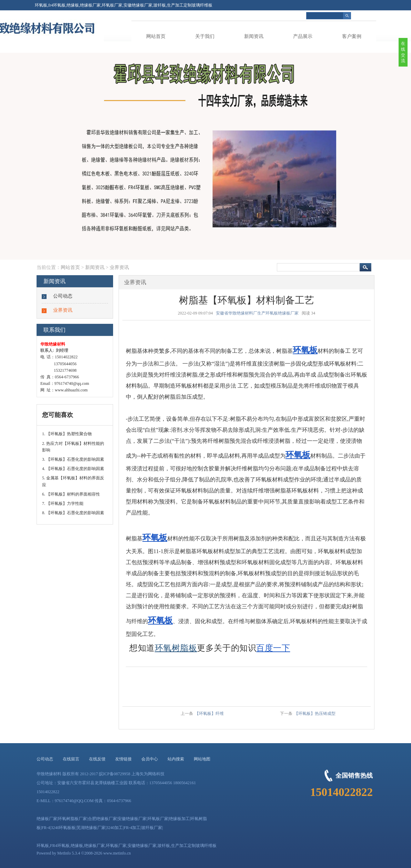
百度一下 (273, 648)
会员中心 (150, 759)
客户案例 (352, 36)
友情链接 (123, 759)
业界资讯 (119, 267)
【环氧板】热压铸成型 (315, 714)
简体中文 (368, 16)
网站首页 (156, 36)
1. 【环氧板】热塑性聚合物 (67, 434)
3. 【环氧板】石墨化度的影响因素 (73, 459)
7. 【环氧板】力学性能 (63, 503)
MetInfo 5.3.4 (69, 853)
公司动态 (63, 296)
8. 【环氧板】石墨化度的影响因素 (73, 513)
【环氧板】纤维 (209, 714)
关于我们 (205, 36)
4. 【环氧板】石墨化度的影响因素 (73, 469)
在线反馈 (97, 759)
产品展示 (303, 36)
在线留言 (71, 759)
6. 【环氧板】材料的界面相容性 (71, 494)
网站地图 (202, 759)
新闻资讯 (254, 36)
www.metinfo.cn (117, 853)
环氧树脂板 (176, 648)
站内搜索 (176, 759)
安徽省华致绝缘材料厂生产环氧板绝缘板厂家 (257, 313)
